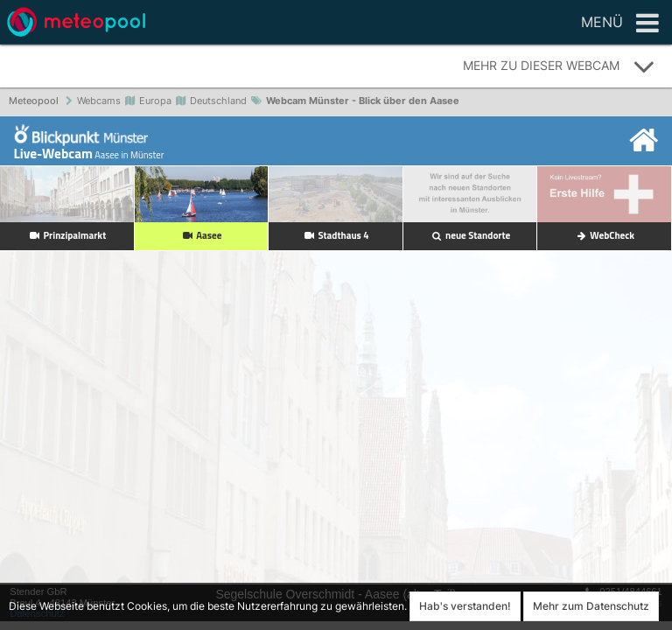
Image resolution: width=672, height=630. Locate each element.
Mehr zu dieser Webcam (559, 66)
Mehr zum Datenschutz (591, 606)
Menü (620, 24)
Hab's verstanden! (465, 606)
